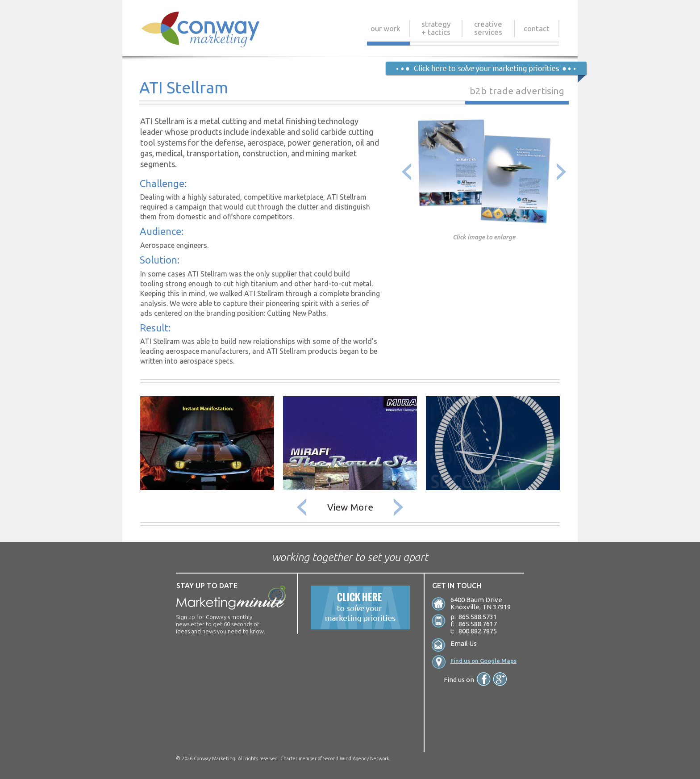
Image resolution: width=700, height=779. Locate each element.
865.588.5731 (478, 617)
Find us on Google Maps (483, 661)
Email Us (464, 643)
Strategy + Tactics (436, 28)
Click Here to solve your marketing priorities (486, 72)
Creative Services (488, 28)
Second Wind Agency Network (356, 758)
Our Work (385, 31)
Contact (537, 31)
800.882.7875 (478, 631)
